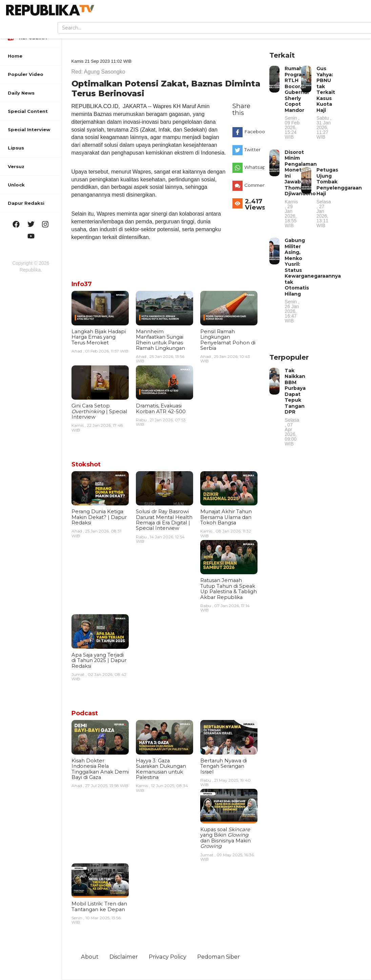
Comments (253, 185)
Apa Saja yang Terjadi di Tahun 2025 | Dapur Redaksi (99, 661)
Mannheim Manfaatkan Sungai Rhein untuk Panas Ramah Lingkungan (160, 340)
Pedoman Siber (219, 957)
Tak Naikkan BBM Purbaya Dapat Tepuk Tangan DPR (295, 407)
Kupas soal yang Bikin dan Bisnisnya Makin (225, 838)
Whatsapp (253, 167)
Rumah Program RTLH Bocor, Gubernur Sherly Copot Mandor (297, 102)
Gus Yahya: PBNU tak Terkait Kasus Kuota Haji (326, 102)
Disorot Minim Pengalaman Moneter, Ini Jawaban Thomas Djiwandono (301, 188)
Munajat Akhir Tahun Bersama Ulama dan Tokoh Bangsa (226, 517)
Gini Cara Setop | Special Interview (99, 411)
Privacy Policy (168, 957)
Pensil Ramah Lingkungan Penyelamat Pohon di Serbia (228, 340)
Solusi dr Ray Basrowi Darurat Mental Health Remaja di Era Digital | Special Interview (164, 520)
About (90, 957)
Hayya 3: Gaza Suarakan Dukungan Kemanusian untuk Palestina (161, 769)
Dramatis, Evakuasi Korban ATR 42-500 (161, 408)
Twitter (252, 149)
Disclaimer (124, 957)
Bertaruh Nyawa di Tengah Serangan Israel (224, 766)
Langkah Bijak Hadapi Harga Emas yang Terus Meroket (99, 337)
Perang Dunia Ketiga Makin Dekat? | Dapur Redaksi (99, 517)
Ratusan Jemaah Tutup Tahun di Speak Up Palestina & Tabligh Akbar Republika (229, 589)
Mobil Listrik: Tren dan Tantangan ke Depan (99, 906)
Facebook (253, 132)
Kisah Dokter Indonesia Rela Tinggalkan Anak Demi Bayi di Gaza (100, 769)
